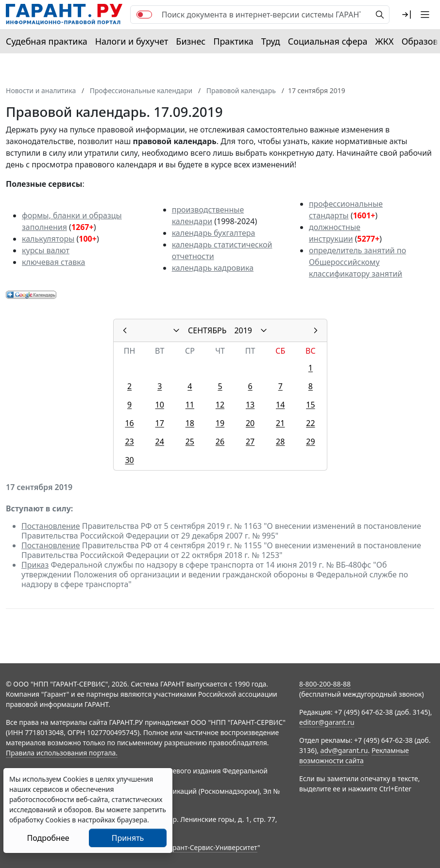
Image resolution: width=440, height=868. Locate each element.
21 (280, 423)
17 (160, 423)
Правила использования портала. (62, 753)
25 (190, 442)
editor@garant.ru (327, 722)
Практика (233, 41)
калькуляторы (48, 239)
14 (280, 405)
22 (310, 423)
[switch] (144, 15)
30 (129, 460)
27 (250, 442)
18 (190, 423)
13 (250, 405)
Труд (271, 41)
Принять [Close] (128, 838)
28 (280, 442)
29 (310, 442)
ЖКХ (385, 41)
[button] (406, 15)
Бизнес (191, 41)
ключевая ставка (53, 262)
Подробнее (48, 838)
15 (310, 405)
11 (190, 405)
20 (250, 423)
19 (220, 423)
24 (160, 442)
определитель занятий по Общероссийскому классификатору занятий (357, 262)
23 (129, 442)
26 (220, 442)
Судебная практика (47, 41)
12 (220, 405)
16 (129, 423)
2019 (243, 330)
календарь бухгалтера (214, 233)
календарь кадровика (213, 268)
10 (160, 405)
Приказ (35, 565)
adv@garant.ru (344, 750)
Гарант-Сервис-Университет (212, 847)
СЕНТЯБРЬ (207, 330)
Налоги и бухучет (132, 41)
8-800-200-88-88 (325, 684)
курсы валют (46, 250)
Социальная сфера (328, 41)
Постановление (51, 526)
